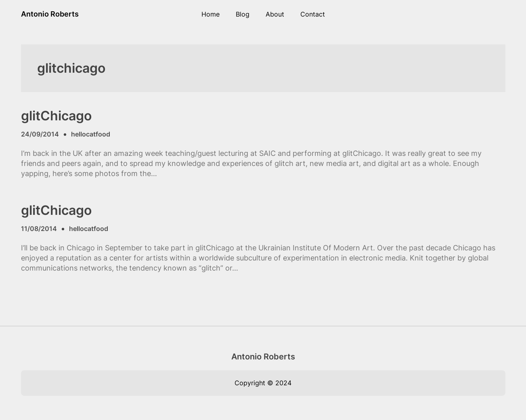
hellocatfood (91, 134)
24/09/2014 (40, 134)
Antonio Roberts (50, 14)
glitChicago (56, 116)
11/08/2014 (39, 229)
